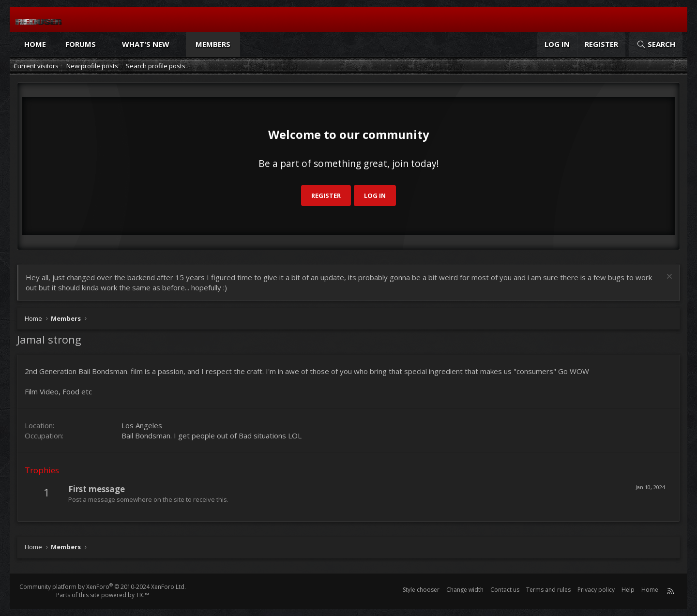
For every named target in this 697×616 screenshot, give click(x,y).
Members (213, 44)
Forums (81, 44)
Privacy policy (596, 590)
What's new (146, 44)
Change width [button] (465, 590)
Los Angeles (142, 425)
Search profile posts (156, 66)
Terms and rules (548, 590)
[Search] (656, 44)
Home (35, 44)
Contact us (505, 590)
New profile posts (92, 66)
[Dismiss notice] (668, 278)
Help (628, 590)
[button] (105, 44)
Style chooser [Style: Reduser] (421, 590)
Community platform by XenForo (103, 587)
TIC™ (143, 595)
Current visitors (36, 66)
